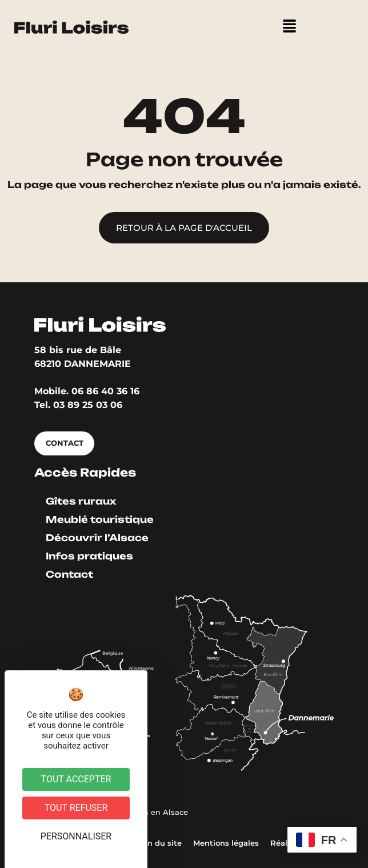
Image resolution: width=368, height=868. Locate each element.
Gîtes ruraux (81, 501)
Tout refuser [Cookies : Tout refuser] (76, 808)
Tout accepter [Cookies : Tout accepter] (76, 779)
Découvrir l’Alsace (97, 538)
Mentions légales (226, 843)
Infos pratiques (89, 556)
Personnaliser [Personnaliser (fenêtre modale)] (76, 836)
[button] (289, 27)
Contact (69, 574)
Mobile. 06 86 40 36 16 (87, 391)
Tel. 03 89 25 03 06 (78, 405)
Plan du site (159, 843)
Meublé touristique (100, 519)
